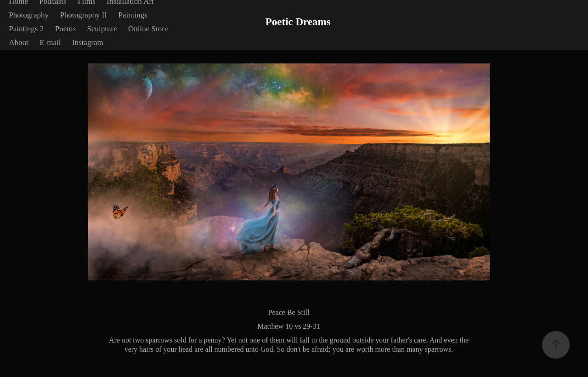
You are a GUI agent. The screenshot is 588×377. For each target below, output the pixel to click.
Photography (29, 15)
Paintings (133, 15)
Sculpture (102, 29)
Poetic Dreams (298, 22)
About (19, 43)
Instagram (88, 43)
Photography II (84, 15)
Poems (65, 29)
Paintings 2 (26, 29)
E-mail (50, 43)
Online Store (148, 29)
